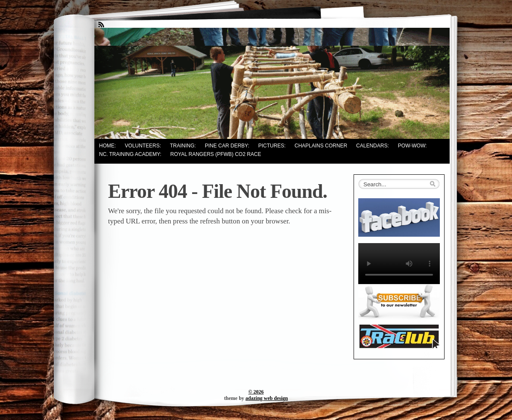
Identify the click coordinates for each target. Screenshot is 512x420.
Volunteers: (143, 146)
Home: (107, 146)
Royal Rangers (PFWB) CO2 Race (216, 154)
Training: (183, 146)
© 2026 (256, 392)
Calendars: (373, 146)
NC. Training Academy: (130, 154)
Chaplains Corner (321, 146)
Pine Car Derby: (227, 146)
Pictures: (272, 146)
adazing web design (267, 398)
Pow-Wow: (413, 146)
